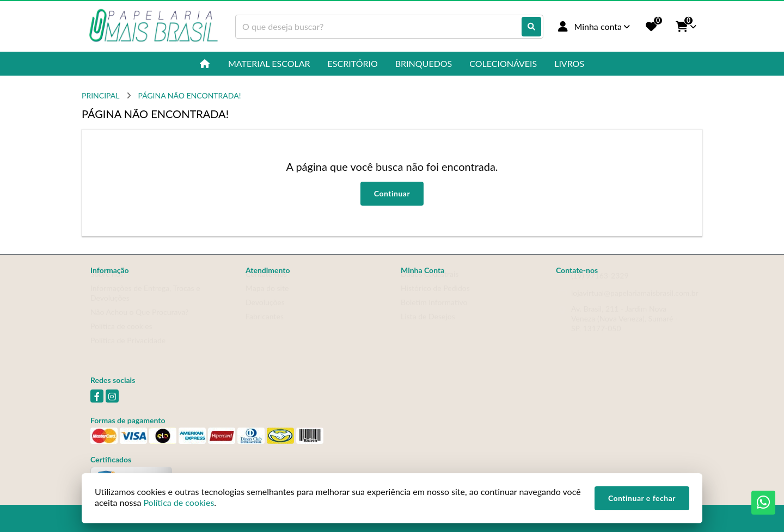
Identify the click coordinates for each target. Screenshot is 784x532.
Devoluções (265, 313)
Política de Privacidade (128, 351)
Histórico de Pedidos (435, 298)
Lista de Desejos (428, 327)
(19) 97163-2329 (600, 286)
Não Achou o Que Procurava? (139, 322)
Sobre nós (107, 284)
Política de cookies (121, 336)
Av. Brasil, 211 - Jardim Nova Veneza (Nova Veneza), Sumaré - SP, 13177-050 (624, 329)
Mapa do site (267, 298)
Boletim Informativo (434, 313)
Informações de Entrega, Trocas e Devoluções (145, 303)
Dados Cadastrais (430, 284)
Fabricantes (265, 327)
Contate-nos (266, 284)
